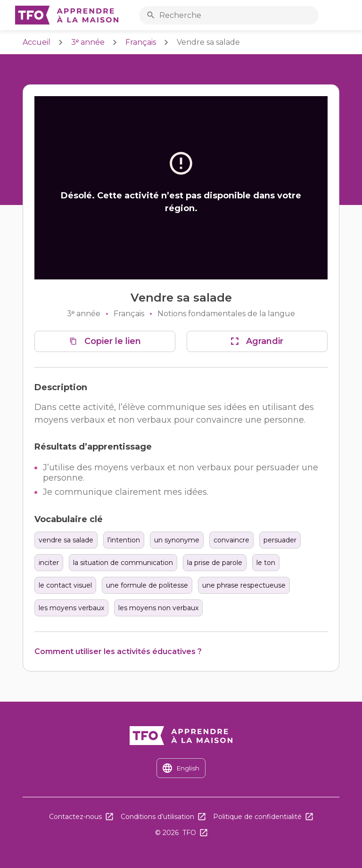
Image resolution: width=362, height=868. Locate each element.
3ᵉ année (88, 42)
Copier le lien (113, 341)
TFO (189, 833)
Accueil (37, 42)
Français (141, 42)
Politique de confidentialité (257, 817)
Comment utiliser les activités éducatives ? (118, 651)
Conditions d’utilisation (157, 817)
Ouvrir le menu (345, 15)
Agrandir (265, 341)
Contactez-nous (75, 817)
